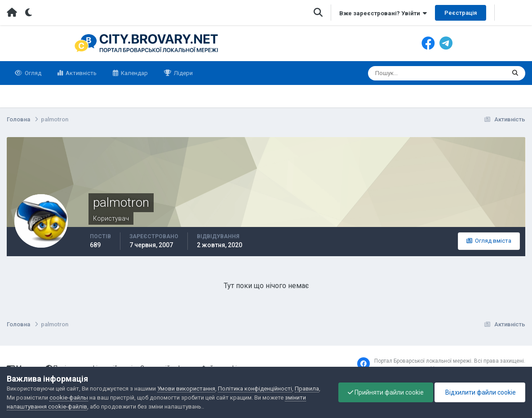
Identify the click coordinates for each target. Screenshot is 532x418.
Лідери (183, 73)
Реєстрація (461, 13)
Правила (307, 389)
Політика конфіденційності (255, 389)
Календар (134, 73)
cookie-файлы (69, 398)
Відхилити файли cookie (480, 392)
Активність (80, 73)
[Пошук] (402, 73)
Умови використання (186, 389)
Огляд (32, 73)
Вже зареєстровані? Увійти (383, 13)
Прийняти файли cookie (386, 392)
